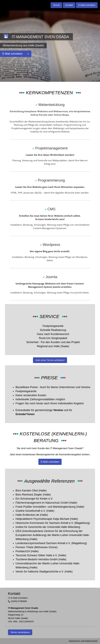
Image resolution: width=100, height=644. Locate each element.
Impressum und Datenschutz (83, 641)
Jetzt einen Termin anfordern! (50, 360)
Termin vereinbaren (20, 632)
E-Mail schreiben (87, 5)
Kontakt (69, 5)
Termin (56, 5)
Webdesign (59, 128)
